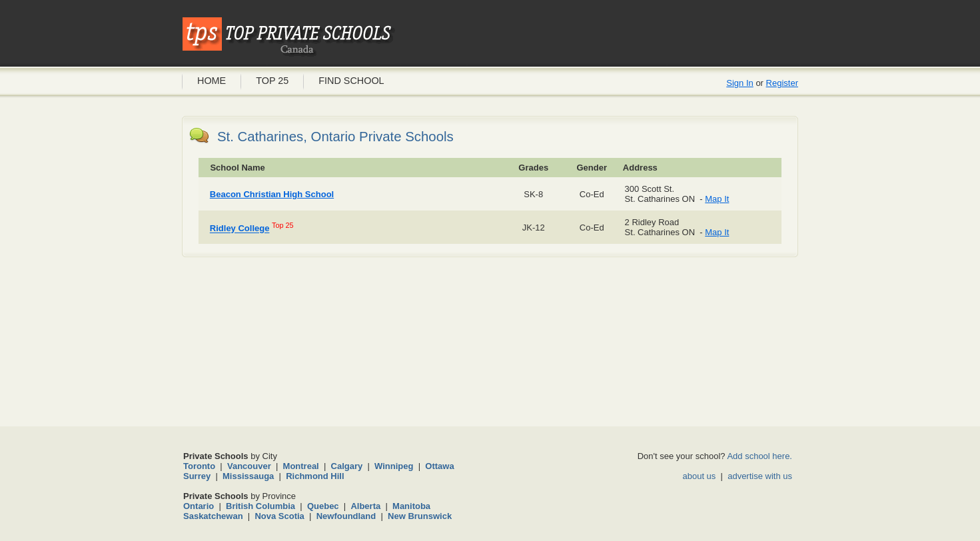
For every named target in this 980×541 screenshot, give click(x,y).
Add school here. (759, 456)
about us (699, 476)
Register (782, 83)
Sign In (739, 83)
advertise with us (760, 476)
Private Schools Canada (288, 37)
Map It (717, 199)
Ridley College (240, 229)
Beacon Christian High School (272, 194)
